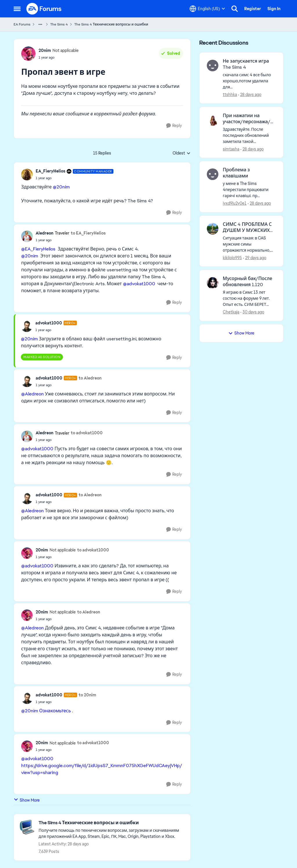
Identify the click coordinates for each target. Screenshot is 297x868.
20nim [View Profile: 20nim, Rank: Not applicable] (45, 50)
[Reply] (174, 126)
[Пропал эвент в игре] (75, 178)
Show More (27, 800)
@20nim (61, 187)
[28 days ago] (250, 95)
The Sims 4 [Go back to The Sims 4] (59, 24)
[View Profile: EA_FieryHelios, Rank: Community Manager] (27, 175)
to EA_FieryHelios (88, 233)
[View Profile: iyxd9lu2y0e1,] (213, 174)
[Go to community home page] (44, 9)
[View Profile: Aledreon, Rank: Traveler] (27, 236)
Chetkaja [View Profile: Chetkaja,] (231, 312)
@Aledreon (32, 394)
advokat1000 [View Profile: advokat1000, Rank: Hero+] (49, 323)
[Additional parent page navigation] (40, 24)
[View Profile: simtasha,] (213, 120)
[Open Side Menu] (17, 9)
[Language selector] (207, 9)
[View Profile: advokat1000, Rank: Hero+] (27, 326)
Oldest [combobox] (182, 153)
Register (253, 9)
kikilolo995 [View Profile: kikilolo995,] (232, 257)
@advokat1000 (139, 284)
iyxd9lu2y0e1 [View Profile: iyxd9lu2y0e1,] (235, 203)
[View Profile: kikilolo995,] (213, 229)
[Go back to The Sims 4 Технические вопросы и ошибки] (112, 823)
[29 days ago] (255, 258)
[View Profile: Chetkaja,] (213, 283)
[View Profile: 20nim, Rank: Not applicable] (28, 54)
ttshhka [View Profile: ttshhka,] (230, 95)
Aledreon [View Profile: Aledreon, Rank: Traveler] (45, 233)
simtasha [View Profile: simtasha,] (231, 149)
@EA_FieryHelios (38, 249)
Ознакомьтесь (55, 711)
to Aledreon (90, 378)
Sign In (274, 9)
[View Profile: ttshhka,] (213, 66)
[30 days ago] (252, 312)
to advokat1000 (87, 433)
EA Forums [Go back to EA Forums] (22, 24)
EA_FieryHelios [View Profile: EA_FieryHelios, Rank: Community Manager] (50, 171)
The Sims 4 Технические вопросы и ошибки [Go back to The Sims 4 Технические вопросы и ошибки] (111, 24)
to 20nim (87, 695)
